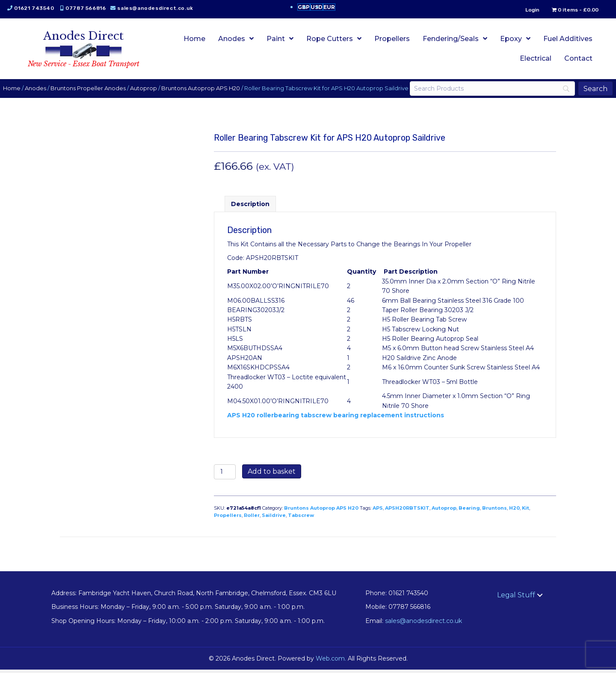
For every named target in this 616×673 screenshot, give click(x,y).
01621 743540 (40, 8)
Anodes (41, 85)
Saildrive (274, 518)
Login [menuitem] (527, 10)
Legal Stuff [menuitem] (516, 598)
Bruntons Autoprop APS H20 (206, 85)
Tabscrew (301, 518)
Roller (252, 518)
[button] (540, 598)
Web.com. (331, 661)
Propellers (228, 518)
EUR (329, 7)
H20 (514, 511)
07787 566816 (91, 8)
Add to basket (272, 474)
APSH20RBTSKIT (407, 511)
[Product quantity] (225, 475)
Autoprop (149, 85)
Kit (526, 511)
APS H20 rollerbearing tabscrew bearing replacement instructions (336, 418)
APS (378, 511)
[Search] (489, 90)
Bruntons (495, 511)
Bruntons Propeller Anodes (94, 85)
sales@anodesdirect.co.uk (161, 8)
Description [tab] (250, 207)
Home (17, 85)
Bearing (469, 511)
